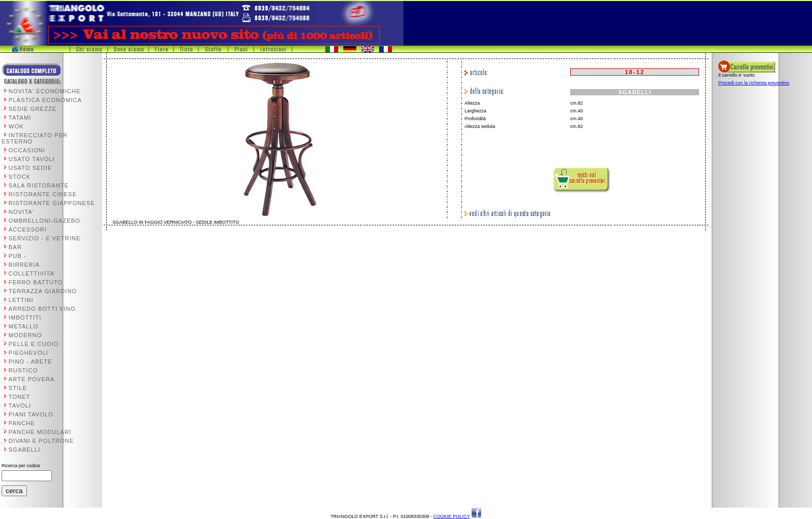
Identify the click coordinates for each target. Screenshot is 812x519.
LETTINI (21, 300)
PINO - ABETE (31, 362)
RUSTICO (24, 370)
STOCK (20, 177)
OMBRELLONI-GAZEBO (45, 221)
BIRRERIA (24, 265)
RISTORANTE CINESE (43, 194)
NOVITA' (21, 212)
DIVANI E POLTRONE (41, 441)
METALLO (24, 326)
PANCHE (22, 423)
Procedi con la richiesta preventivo (754, 83)
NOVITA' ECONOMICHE (45, 91)
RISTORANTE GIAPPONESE (52, 203)
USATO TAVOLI (32, 159)
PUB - (18, 256)
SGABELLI (25, 450)
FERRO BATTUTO (36, 282)
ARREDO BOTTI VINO (42, 309)
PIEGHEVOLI (29, 353)
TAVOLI (20, 406)
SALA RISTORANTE (39, 185)
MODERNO (25, 335)
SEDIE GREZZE (33, 109)
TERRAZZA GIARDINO (43, 291)
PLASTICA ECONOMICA (45, 100)
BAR (16, 247)
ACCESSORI (28, 229)
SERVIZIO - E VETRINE (45, 238)
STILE (18, 388)
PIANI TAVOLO (31, 414)
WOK (16, 126)
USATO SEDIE (31, 168)
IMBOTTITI (25, 318)
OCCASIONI (27, 150)
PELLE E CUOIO (34, 344)
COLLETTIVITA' (32, 273)
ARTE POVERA (32, 379)
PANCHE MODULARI (40, 432)
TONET (20, 397)
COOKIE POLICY (452, 516)
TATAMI (20, 118)
